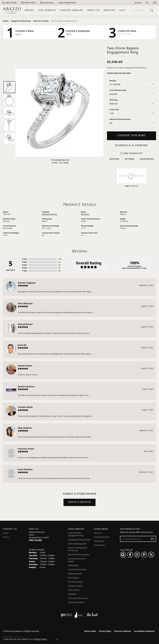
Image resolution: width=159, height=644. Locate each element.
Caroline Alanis (25, 407)
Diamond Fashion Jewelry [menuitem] (79, 555)
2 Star (25, 268)
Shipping (114, 159)
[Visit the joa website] (79, 615)
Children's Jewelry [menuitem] (75, 586)
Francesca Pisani (26, 449)
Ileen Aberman (25, 303)
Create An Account (102, 537)
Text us (6, 537)
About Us (93, 10)
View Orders (99, 541)
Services (109, 10)
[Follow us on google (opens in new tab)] (123, 555)
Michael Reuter (25, 324)
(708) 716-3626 (60, 163)
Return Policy (90, 631)
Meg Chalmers (25, 428)
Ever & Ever (85, 214)
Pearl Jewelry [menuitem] (73, 578)
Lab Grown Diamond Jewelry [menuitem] (77, 560)
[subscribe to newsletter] (153, 539)
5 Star (25, 259)
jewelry (6, 21)
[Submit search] (152, 10)
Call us (6, 533)
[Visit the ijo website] (66, 615)
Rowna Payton (25, 366)
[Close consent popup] (57, 639)
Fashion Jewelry (72, 10)
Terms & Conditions (123, 631)
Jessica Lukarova (26, 386)
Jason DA (22, 345)
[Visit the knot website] (92, 615)
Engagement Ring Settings (21, 21)
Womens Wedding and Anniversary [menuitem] (78, 549)
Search (18, 34)
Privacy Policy (105, 631)
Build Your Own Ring (41, 21)
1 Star (25, 271)
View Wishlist (100, 545)
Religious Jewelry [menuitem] (75, 574)
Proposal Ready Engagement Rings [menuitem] (76, 534)
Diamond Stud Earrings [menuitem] (78, 598)
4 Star (25, 262)
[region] (59, 113)
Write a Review (79, 502)
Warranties (147, 159)
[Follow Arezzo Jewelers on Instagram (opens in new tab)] (137, 555)
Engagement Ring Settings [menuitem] (79, 540)
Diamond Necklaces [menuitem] (76, 602)
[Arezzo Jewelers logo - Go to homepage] (12, 10)
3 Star (25, 265)
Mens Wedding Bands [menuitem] (77, 544)
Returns (130, 159)
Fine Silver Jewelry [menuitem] (76, 582)
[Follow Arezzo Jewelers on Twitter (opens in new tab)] (151, 555)
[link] (9, 3)
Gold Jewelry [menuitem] (73, 565)
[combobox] (140, 10)
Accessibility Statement (144, 631)
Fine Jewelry (47, 10)
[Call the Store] (35, 540)
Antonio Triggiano (27, 283)
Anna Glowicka (25, 469)
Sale (122, 10)
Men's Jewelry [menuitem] (74, 590)
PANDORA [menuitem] (72, 594)
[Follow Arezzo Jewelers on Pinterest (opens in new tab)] (144, 555)
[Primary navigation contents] (75, 10)
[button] (138, 3)
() (60, 259)
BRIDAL (30, 10)
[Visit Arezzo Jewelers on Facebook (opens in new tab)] (130, 555)
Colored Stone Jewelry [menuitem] (77, 570)
